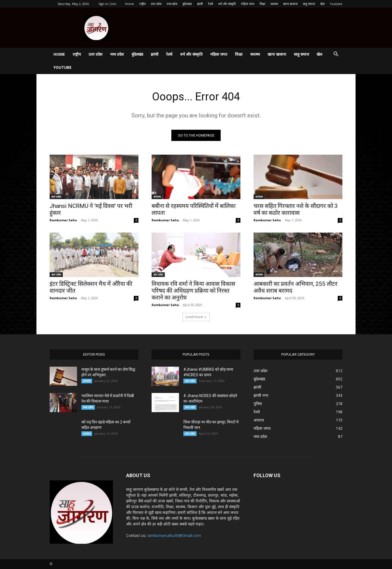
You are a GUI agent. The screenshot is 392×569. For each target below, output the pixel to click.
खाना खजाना (290, 4)
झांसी (200, 4)
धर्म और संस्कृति (227, 4)
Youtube (336, 4)
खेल (322, 4)
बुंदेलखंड (187, 4)
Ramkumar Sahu (63, 220)
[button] (336, 55)
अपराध (157, 197)
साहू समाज (309, 4)
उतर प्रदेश (156, 4)
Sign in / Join (107, 4)
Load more (196, 317)
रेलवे (211, 4)
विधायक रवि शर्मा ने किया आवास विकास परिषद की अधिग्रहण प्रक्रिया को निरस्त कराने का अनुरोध (193, 291)
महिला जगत (248, 4)
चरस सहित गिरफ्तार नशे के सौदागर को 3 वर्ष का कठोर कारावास (296, 209)
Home (130, 4)
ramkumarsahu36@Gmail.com (174, 535)
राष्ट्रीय (142, 4)
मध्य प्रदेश (172, 4)
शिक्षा (262, 4)
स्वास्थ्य (274, 4)
